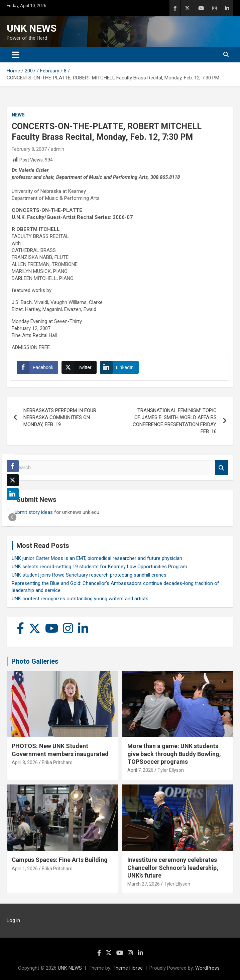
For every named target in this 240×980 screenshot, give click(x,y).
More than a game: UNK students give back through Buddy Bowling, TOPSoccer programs (174, 754)
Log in (13, 920)
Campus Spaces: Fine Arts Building (60, 860)
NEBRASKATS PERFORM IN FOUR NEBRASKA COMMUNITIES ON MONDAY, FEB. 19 (60, 417)
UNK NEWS (32, 28)
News (18, 115)
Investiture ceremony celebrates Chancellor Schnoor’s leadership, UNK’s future (173, 868)
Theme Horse (128, 968)
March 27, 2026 (144, 884)
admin (57, 149)
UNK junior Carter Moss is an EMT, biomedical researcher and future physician (97, 558)
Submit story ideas (32, 512)
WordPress (207, 968)
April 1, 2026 (25, 869)
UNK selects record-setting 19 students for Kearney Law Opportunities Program (99, 567)
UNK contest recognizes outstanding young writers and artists (80, 599)
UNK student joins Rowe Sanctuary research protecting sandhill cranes (89, 575)
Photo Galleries (35, 661)
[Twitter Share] (79, 367)
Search (222, 468)
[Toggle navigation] (16, 55)
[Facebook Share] (37, 367)
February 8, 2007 (29, 149)
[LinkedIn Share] (119, 367)
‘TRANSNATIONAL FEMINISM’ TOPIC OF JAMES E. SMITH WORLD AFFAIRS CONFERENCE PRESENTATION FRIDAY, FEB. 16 (175, 421)
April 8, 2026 (25, 762)
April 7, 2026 (140, 770)
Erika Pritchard (57, 762)
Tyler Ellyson (171, 770)
